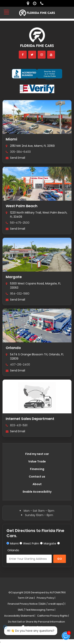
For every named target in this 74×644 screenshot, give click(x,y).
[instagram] (42, 55)
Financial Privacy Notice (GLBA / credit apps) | (37, 604)
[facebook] (23, 55)
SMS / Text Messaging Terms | (37, 610)
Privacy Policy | (46, 598)
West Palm (31, 543)
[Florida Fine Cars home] (37, 39)
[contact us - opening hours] (36, 3)
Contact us (37, 477)
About (37, 484)
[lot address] (29, 3)
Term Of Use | (26, 598)
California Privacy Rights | (53, 616)
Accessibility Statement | (20, 616)
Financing (37, 469)
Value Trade (37, 461)
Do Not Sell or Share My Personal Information (37, 622)
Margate (14, 277)
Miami (11, 139)
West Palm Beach (22, 206)
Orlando (13, 348)
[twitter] (32, 55)
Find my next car (37, 454)
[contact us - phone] (43, 3)
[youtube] (51, 55)
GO (60, 559)
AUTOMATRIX (57, 592)
